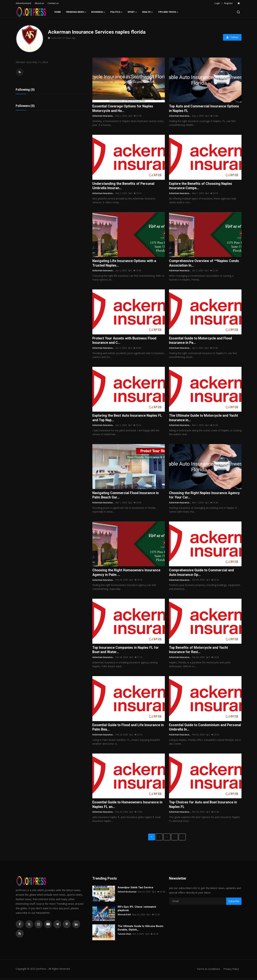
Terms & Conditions (207, 971)
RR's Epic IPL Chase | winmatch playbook (137, 910)
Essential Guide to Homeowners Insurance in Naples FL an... (128, 806)
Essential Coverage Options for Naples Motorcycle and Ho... (123, 109)
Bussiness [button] (98, 12)
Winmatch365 (124, 916)
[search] (238, 12)
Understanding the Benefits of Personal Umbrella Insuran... (124, 186)
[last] (182, 839)
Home (58, 12)
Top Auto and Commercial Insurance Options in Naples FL (205, 109)
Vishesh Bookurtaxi (127, 894)
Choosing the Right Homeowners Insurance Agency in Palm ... (127, 574)
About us (39, 3)
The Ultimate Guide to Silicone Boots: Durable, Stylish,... (141, 930)
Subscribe (234, 903)
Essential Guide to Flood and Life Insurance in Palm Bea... (127, 729)
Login (217, 3)
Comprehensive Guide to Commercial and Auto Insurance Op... (202, 574)
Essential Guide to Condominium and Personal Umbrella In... (198, 729)
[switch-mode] (239, 3)
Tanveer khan (124, 936)
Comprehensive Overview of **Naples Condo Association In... (205, 264)
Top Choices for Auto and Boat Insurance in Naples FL (204, 806)
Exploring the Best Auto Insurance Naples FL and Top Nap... (128, 419)
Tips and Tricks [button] (168, 12)
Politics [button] (116, 12)
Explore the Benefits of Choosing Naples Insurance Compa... (201, 186)
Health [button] (148, 12)
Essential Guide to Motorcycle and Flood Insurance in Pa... (201, 341)
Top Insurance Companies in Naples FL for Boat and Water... (126, 651)
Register (228, 3)
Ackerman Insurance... (103, 116)
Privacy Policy (231, 971)
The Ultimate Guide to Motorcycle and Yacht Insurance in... (204, 419)
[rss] (20, 936)
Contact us (53, 3)
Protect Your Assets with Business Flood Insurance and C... (125, 341)
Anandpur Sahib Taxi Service (135, 889)
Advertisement (23, 3)
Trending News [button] (76, 12)
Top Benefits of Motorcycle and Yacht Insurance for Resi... (199, 651)
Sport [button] (132, 12)
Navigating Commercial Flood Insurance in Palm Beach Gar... (126, 496)
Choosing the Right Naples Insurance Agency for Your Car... (205, 496)
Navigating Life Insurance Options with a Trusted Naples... (124, 264)
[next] (175, 839)
